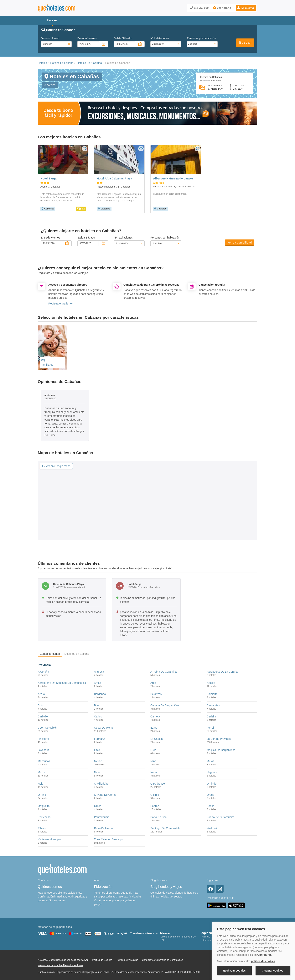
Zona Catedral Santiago (108, 839)
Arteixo (211, 683)
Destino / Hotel (50, 38)
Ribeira (42, 828)
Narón (98, 772)
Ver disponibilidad (240, 243)
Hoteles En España (62, 63)
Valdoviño (213, 828)
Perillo (211, 806)
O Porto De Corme (105, 795)
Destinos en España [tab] (77, 654)
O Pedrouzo (158, 784)
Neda (154, 772)
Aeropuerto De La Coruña (222, 672)
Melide (98, 761)
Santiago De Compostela (165, 828)
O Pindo (212, 784)
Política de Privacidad (127, 960)
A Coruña (43, 672)
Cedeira (212, 716)
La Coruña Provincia (219, 739)
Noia (41, 784)
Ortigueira (44, 806)
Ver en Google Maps (56, 466)
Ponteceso (44, 817)
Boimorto (212, 694)
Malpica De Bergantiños (221, 750)
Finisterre (43, 739)
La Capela (157, 739)
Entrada (87, 38)
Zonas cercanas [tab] (50, 654)
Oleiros (155, 795)
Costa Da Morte (104, 728)
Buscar (245, 43)
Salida (123, 38)
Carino (98, 716)
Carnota (155, 716)
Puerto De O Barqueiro (220, 817)
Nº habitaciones (160, 38)
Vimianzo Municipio (49, 839)
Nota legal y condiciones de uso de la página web (63, 960)
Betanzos (156, 694)
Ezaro (154, 728)
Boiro (41, 705)
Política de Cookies (102, 960)
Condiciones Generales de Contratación (162, 960)
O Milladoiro (101, 784)
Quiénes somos (50, 887)
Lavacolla (43, 750)
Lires (153, 750)
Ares (153, 683)
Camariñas (213, 705)
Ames (98, 683)
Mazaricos (44, 761)
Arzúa (41, 694)
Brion (97, 705)
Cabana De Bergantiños (165, 705)
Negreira (212, 772)
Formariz (99, 739)
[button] (246, 8)
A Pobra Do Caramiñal (164, 672)
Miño (153, 761)
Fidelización (103, 887)
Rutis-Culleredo (103, 828)
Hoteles (42, 63)
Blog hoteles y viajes (166, 887)
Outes (98, 806)
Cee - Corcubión (48, 728)
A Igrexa (99, 672)
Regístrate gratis (60, 304)
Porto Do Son (158, 817)
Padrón (155, 806)
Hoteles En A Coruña (89, 63)
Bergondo (100, 694)
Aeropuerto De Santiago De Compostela (62, 683)
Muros (211, 761)
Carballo (43, 716)
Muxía (41, 772)
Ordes (210, 795)
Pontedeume (102, 817)
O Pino (42, 795)
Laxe (97, 750)
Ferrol (210, 728)
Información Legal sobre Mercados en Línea (60, 965)
